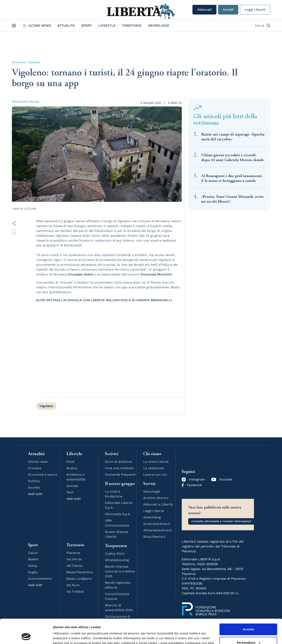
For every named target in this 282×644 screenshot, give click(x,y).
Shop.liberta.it (154, 537)
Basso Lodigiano (79, 579)
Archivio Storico (156, 498)
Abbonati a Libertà (158, 504)
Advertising (152, 517)
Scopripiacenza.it (157, 524)
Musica (72, 468)
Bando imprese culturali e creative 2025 (120, 571)
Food (70, 462)
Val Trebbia (75, 591)
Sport (87, 26)
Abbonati (204, 10)
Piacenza (73, 553)
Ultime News (37, 26)
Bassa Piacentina (79, 572)
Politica (34, 481)
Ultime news (38, 462)
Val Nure (73, 585)
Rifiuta (248, 633)
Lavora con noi (155, 475)
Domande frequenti (120, 475)
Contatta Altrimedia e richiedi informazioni (221, 521)
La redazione (153, 468)
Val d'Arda (74, 559)
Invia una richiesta (119, 468)
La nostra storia (156, 462)
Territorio (132, 26)
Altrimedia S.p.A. (118, 514)
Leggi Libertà (255, 10)
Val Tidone (74, 566)
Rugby (33, 572)
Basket (33, 559)
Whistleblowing (117, 560)
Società (34, 487)
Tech (70, 492)
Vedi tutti (35, 494)
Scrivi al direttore (118, 462)
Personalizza (249, 620)
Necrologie (159, 26)
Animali (72, 486)
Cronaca (34, 63)
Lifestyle (107, 26)
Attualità (66, 26)
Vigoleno (46, 406)
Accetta (248, 606)
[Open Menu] (14, 26)
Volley (33, 566)
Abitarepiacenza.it (157, 530)
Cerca (263, 26)
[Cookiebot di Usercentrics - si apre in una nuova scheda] (26, 636)
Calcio (33, 553)
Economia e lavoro (43, 475)
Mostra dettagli (64, 636)
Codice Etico (115, 554)
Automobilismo (40, 579)
